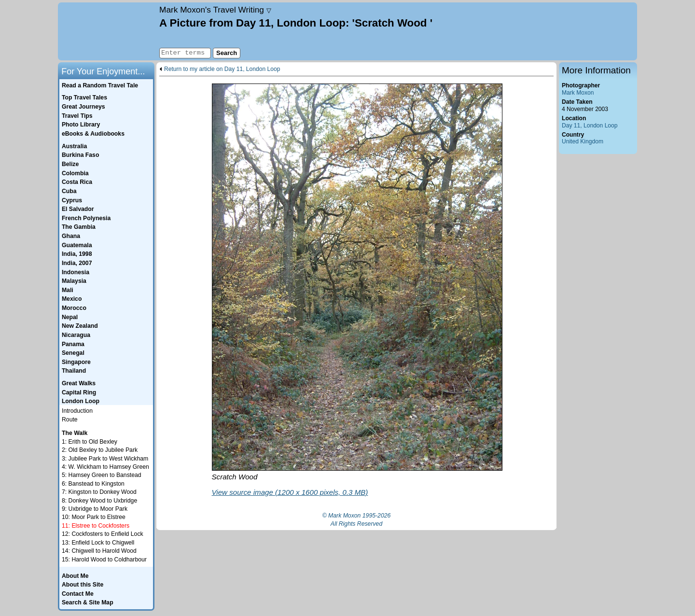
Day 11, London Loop (590, 126)
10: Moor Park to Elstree (94, 517)
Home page (107, 31)
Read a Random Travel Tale (100, 85)
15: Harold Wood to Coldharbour (104, 560)
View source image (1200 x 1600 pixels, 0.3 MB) (290, 492)
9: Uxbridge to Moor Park (95, 509)
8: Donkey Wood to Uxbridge (99, 501)
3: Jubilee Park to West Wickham (105, 459)
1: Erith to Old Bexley (90, 442)
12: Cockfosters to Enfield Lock (103, 534)
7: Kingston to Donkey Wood (99, 492)
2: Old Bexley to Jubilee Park (100, 450)
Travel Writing (215, 10)
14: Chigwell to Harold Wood (99, 551)
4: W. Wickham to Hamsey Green (105, 467)
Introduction (77, 411)
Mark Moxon (578, 93)
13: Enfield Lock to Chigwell (98, 543)
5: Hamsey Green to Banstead (102, 475)
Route (70, 420)
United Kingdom (583, 141)
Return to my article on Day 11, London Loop (222, 69)
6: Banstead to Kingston (93, 484)
